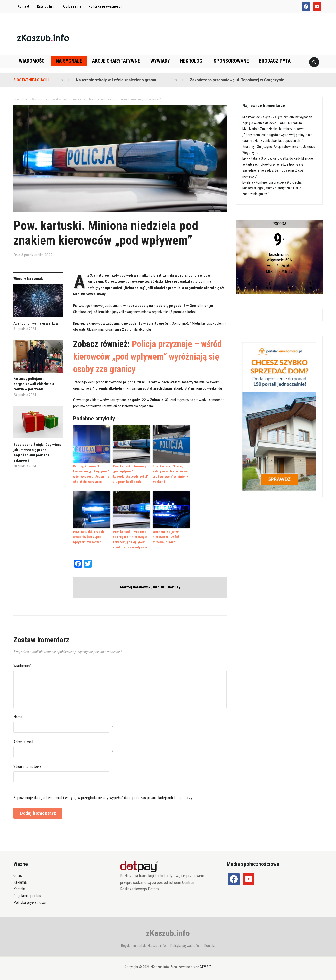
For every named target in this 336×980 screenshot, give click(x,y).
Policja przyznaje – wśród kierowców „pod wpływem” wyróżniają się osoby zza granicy (147, 357)
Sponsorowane (231, 61)
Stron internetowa (27, 767)
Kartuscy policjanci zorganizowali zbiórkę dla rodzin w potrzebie (34, 384)
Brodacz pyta (275, 61)
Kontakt (23, 6)
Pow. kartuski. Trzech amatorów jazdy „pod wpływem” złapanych (88, 537)
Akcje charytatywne (116, 61)
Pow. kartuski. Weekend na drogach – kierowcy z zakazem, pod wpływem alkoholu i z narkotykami (130, 539)
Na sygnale (69, 61)
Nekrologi (192, 61)
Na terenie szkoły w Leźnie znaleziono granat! (117, 80)
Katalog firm (46, 6)
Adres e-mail (23, 742)
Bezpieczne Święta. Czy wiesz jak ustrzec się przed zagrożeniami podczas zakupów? (38, 452)
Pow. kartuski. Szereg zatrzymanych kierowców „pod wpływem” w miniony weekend (170, 474)
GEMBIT (205, 967)
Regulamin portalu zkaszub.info (143, 946)
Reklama (20, 882)
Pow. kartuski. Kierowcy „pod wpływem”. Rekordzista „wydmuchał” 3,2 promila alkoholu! (131, 474)
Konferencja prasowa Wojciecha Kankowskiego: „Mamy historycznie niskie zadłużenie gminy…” (272, 188)
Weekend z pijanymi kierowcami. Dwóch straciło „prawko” (167, 537)
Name (18, 717)
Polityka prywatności (105, 6)
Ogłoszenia (72, 6)
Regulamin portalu (27, 896)
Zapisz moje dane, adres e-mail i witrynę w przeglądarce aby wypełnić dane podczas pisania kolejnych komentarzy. (103, 798)
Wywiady (160, 61)
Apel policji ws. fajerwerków (36, 323)
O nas (18, 875)
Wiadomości (32, 61)
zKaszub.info (168, 933)
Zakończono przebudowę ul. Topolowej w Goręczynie (237, 80)
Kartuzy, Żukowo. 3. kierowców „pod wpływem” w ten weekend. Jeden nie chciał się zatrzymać (91, 474)
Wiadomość (22, 666)
